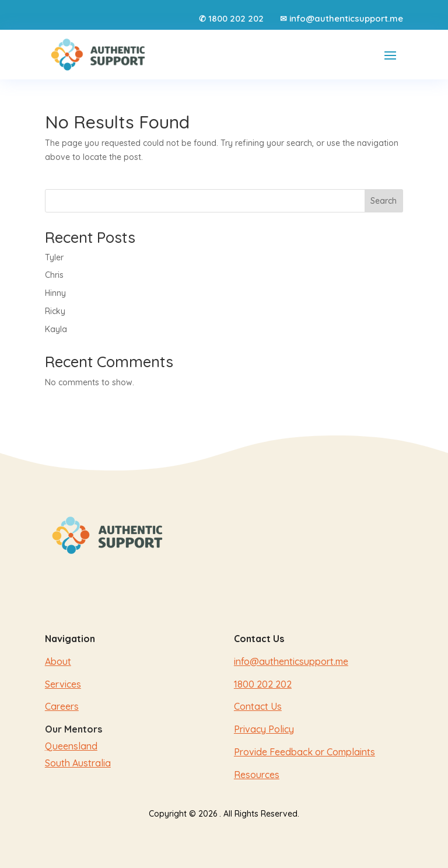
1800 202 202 (236, 18)
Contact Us (258, 706)
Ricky (55, 311)
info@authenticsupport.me (346, 18)
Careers (62, 706)
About (58, 661)
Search (384, 201)
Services (63, 684)
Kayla (56, 329)
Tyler (54, 257)
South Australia (78, 763)
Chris (54, 275)
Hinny (55, 293)
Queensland (71, 746)
